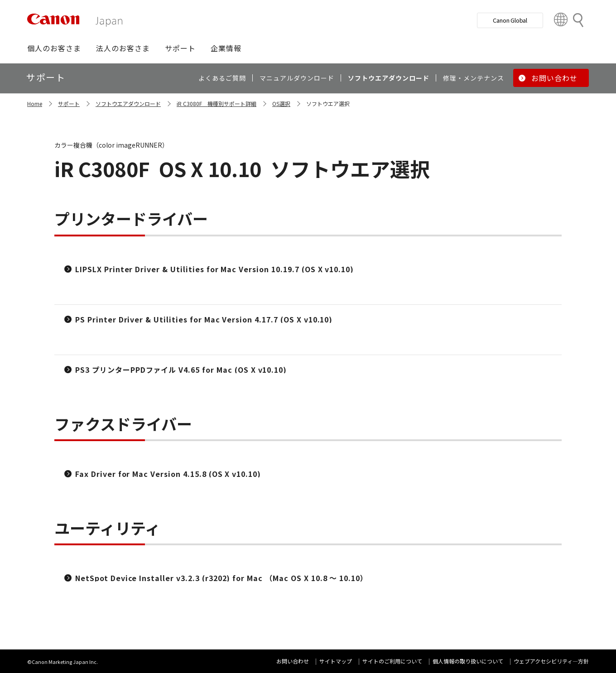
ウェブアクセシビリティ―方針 (551, 661)
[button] (54, 48)
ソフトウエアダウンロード (128, 103)
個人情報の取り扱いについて (468, 661)
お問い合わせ (293, 661)
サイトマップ (336, 661)
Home (35, 103)
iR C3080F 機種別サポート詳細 (217, 103)
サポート (69, 103)
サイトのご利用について (392, 661)
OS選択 (281, 103)
